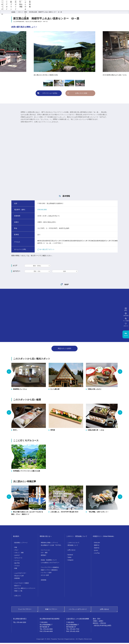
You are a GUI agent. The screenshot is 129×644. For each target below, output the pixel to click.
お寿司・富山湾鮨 (92, 8)
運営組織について (73, 546)
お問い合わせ (71, 551)
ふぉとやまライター (109, 8)
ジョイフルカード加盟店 (22, 584)
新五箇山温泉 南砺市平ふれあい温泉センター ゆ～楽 (46, 13)
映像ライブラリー (51, 610)
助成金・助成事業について (49, 561)
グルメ (16, 551)
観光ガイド (77, 8)
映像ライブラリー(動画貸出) (49, 571)
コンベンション (46, 551)
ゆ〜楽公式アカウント (46, 251)
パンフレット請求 (46, 574)
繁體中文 (97, 546)
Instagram (70, 561)
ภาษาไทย (97, 554)
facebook (70, 556)
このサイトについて (73, 544)
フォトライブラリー (25, 610)
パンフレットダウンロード (78, 610)
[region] (80, 4)
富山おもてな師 (19, 577)
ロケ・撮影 (44, 554)
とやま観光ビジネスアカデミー (50, 564)
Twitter (69, 558)
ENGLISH (97, 544)
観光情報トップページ (21, 544)
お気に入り (18, 597)
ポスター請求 (45, 576)
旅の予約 (17, 564)
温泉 (64, 272)
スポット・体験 (22, 13)
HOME (13, 13)
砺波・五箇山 (37, 267)
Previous (19, 55)
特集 (16, 548)
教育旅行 (44, 556)
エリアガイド (52, 8)
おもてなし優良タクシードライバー (25, 589)
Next (110, 55)
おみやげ (17, 556)
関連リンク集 (18, 592)
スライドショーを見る (50, 94)
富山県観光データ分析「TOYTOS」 (51, 546)
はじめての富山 (37, 8)
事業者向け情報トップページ (49, 544)
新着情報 (124, 8)
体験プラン (65, 8)
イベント (17, 562)
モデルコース (18, 559)
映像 (16, 569)
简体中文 (97, 549)
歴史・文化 (37, 272)
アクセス (17, 567)
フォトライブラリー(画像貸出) (50, 568)
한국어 (96, 552)
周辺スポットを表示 (64, 350)
